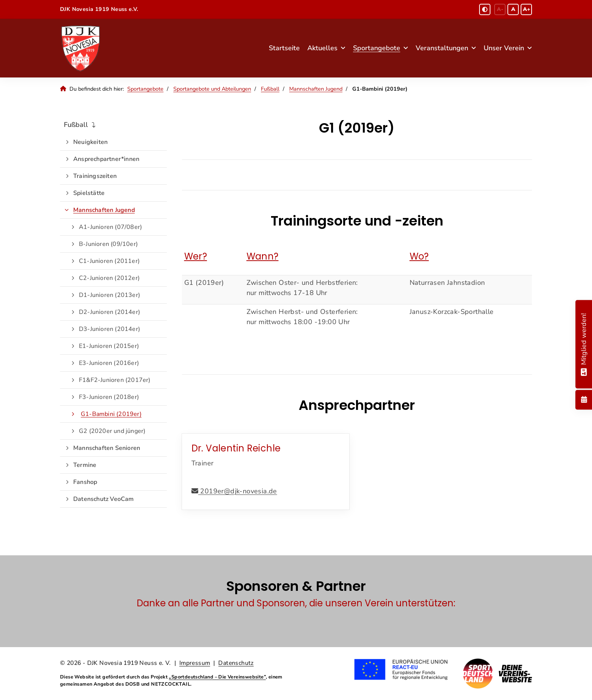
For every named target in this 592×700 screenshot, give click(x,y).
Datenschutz (236, 663)
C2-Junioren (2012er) (109, 278)
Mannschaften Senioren (107, 448)
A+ (526, 9)
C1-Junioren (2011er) (109, 261)
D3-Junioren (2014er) (109, 329)
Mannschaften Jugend (316, 89)
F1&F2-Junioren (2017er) (115, 380)
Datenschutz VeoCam (104, 499)
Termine (85, 465)
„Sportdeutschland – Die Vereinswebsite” (217, 677)
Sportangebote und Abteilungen (212, 89)
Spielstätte (89, 193)
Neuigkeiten (90, 142)
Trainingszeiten (95, 176)
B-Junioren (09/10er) (108, 244)
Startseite (284, 48)
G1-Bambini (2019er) (111, 414)
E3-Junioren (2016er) (109, 363)
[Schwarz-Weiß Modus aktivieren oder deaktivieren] (485, 9)
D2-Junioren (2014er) (109, 312)
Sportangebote (377, 48)
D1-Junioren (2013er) (109, 295)
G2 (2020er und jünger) (112, 431)
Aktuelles (322, 48)
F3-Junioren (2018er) (109, 397)
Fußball (270, 89)
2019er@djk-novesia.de (238, 491)
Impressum (195, 663)
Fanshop (85, 482)
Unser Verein (504, 48)
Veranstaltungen (442, 48)
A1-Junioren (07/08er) (110, 227)
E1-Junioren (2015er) (109, 346)
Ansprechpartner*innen (106, 159)
